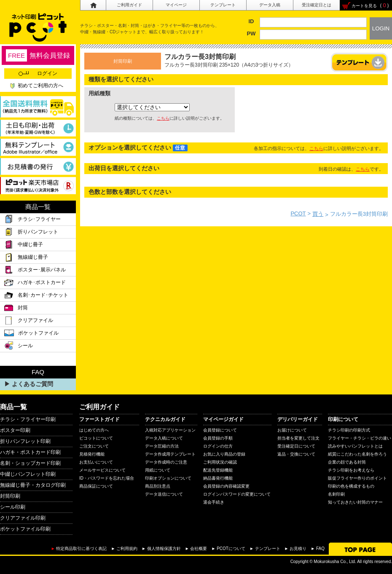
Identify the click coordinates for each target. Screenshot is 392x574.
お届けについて (292, 430)
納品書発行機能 (218, 478)
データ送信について (164, 494)
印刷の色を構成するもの (351, 486)
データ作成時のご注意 (166, 462)
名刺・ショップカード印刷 (30, 463)
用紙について (158, 470)
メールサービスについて (102, 470)
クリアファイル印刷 (23, 518)
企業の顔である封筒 (347, 462)
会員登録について (220, 430)
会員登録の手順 (218, 438)
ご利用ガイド (129, 5)
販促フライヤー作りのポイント (357, 478)
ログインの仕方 (218, 446)
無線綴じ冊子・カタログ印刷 (33, 485)
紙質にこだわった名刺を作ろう (357, 454)
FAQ (320, 549)
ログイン (38, 73)
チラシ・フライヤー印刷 (28, 419)
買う (318, 214)
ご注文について (94, 446)
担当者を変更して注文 (298, 438)
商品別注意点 (158, 486)
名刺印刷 (336, 494)
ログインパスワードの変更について (237, 494)
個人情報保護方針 (164, 549)
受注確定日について (296, 446)
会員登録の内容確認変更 (226, 486)
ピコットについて (96, 438)
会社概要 (199, 549)
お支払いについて (96, 462)
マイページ (176, 5)
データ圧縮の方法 (162, 446)
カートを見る (364, 6)
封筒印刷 (10, 496)
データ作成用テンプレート (170, 454)
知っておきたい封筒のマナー (355, 502)
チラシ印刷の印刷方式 (349, 430)
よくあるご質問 (32, 384)
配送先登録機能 (218, 470)
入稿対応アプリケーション (170, 430)
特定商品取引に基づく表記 (81, 549)
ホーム (93, 5)
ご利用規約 (127, 549)
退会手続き (214, 502)
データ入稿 (270, 5)
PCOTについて (231, 549)
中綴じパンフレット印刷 (28, 474)
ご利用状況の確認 (220, 462)
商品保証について (96, 486)
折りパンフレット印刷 (25, 441)
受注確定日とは (317, 5)
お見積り (298, 549)
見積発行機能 (92, 454)
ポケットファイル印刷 (25, 529)
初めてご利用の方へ (40, 86)
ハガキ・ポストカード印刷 (30, 452)
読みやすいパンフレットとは (355, 446)
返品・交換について (296, 454)
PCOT (298, 213)
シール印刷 (13, 507)
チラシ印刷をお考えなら (351, 470)
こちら (163, 118)
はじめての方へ (94, 430)
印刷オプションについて (168, 478)
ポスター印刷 (15, 430)
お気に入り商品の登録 (224, 454)
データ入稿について (164, 438)
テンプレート (223, 5)
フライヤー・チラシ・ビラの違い (360, 438)
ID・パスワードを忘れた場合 (107, 478)
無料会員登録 (38, 55)
